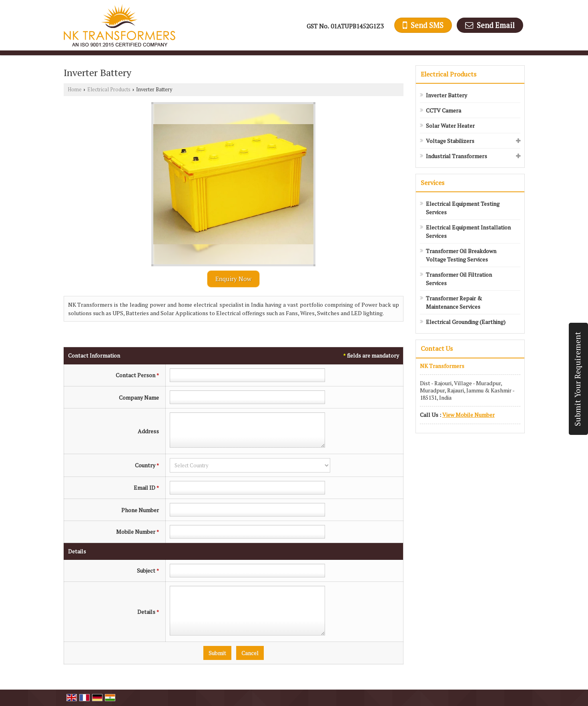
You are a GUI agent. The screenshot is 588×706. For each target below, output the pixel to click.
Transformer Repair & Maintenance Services (454, 302)
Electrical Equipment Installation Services (468, 231)
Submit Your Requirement (578, 379)
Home (75, 90)
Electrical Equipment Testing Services (463, 208)
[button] (469, 415)
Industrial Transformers (457, 156)
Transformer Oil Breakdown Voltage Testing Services (461, 255)
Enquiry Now (233, 279)
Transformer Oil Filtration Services (459, 279)
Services (432, 183)
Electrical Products (109, 90)
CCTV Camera (444, 110)
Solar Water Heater (450, 126)
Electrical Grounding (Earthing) (466, 322)
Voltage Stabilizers (450, 141)
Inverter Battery (447, 95)
